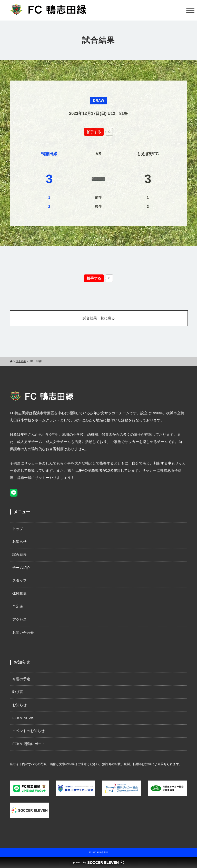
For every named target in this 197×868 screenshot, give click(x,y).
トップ (18, 529)
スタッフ (19, 580)
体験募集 (19, 594)
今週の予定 (21, 679)
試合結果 (19, 555)
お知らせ (19, 541)
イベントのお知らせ (28, 731)
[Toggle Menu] (190, 10)
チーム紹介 (21, 568)
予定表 (18, 606)
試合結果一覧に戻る (99, 318)
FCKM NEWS (25, 718)
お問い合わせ (23, 633)
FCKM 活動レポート (29, 744)
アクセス (19, 619)
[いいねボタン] (94, 132)
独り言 (18, 692)
